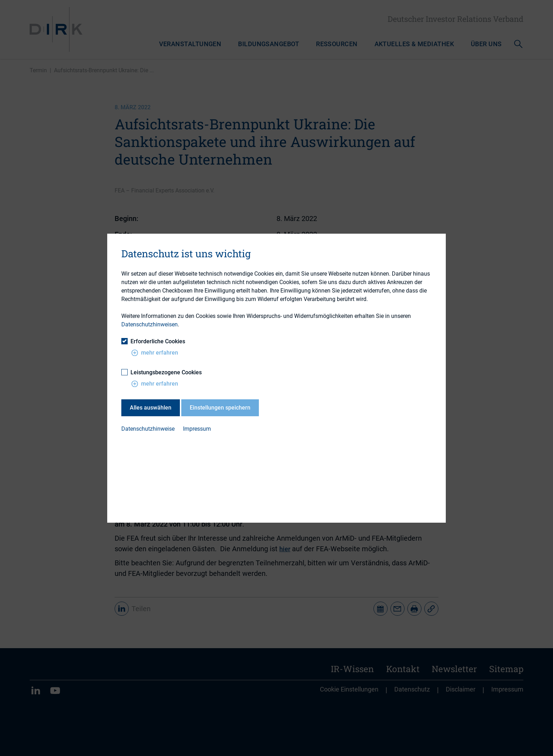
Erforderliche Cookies (153, 341)
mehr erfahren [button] (155, 353)
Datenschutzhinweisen (150, 324)
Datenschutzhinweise (148, 429)
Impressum (197, 429)
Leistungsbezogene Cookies (162, 372)
